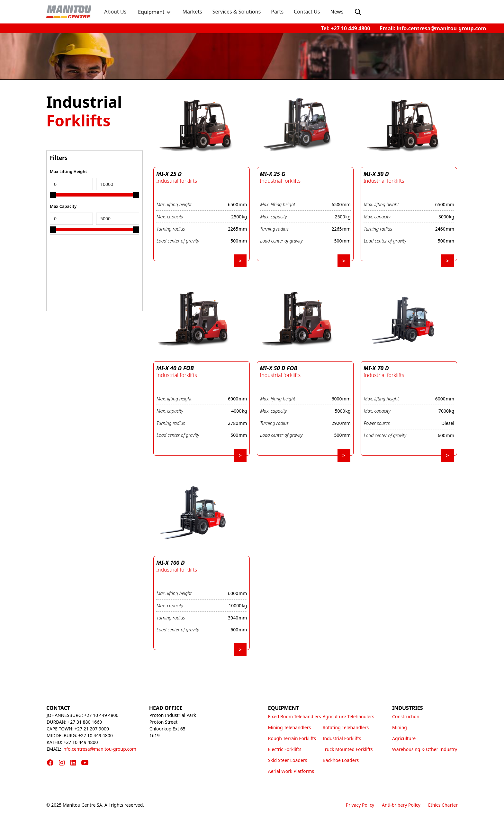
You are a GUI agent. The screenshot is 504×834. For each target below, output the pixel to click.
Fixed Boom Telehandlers (295, 716)
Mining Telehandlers (289, 727)
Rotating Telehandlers (346, 727)
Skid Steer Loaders (288, 760)
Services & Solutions (237, 12)
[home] (69, 12)
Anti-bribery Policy (401, 805)
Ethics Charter (443, 805)
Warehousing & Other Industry (425, 749)
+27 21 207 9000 (92, 729)
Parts (277, 12)
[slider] (53, 195)
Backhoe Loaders (341, 760)
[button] (154, 13)
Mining (400, 727)
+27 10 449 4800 (101, 715)
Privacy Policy (360, 805)
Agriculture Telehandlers (349, 716)
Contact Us (307, 12)
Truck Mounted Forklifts (348, 749)
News (337, 12)
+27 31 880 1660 (85, 722)
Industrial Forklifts (342, 738)
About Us (115, 12)
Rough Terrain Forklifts (292, 738)
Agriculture (404, 738)
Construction (406, 716)
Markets (192, 12)
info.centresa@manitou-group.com (99, 749)
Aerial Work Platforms (291, 771)
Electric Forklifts (285, 749)
